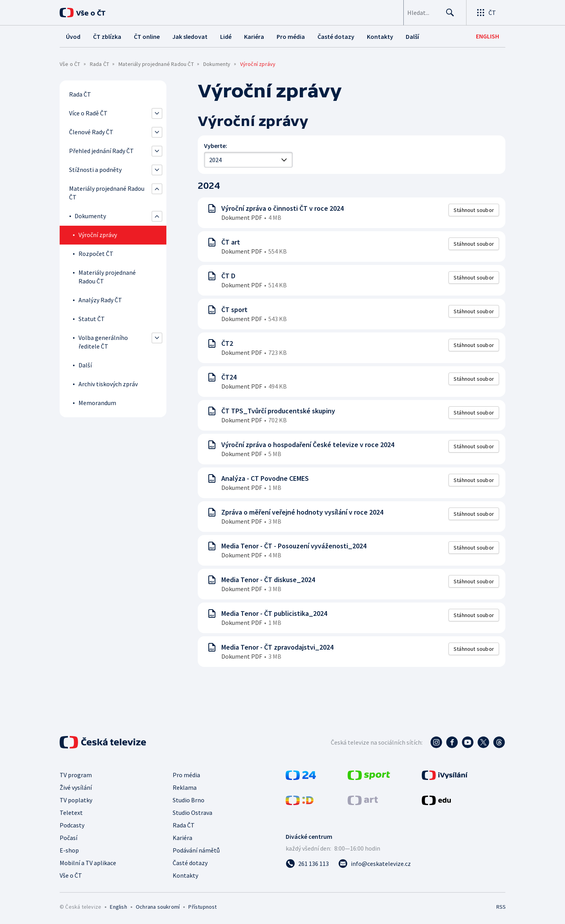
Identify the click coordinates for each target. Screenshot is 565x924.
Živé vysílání (76, 787)
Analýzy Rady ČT (100, 300)
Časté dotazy (190, 863)
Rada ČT (99, 64)
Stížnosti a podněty (95, 170)
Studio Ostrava (192, 813)
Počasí (68, 838)
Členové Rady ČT (91, 132)
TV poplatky (76, 800)
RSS (501, 907)
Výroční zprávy (98, 235)
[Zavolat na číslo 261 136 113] (307, 864)
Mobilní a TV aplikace (88, 863)
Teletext (71, 813)
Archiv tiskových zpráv (108, 384)
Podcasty (72, 825)
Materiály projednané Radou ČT (156, 64)
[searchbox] (409, 13)
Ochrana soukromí (158, 907)
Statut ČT (92, 319)
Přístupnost (202, 907)
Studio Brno (189, 800)
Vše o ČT (70, 64)
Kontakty (185, 875)
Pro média (186, 775)
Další (85, 365)
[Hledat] (447, 13)
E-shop (69, 850)
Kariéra (182, 838)
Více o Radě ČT (88, 113)
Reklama (185, 787)
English (118, 907)
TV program (76, 775)
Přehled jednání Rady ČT (101, 151)
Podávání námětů (196, 850)
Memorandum (97, 403)
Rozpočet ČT (96, 254)
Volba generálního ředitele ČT (103, 342)
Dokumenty (217, 64)
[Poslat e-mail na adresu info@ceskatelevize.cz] (375, 864)
